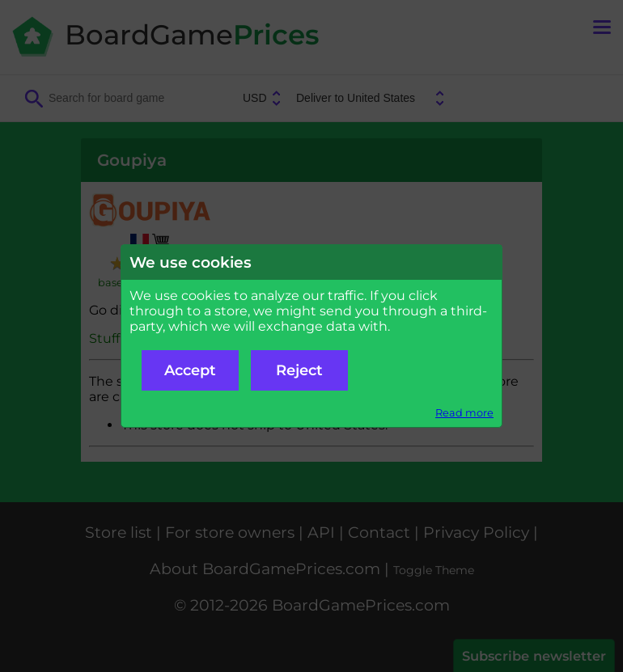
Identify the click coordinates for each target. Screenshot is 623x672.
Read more (464, 413)
